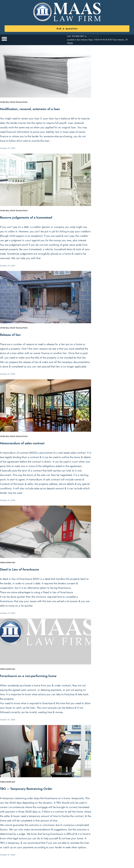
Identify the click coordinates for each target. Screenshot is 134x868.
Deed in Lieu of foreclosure (19, 570)
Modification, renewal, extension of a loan (30, 109)
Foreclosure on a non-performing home (28, 676)
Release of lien (10, 335)
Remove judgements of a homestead (26, 218)
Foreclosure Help (8, 563)
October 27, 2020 (8, 148)
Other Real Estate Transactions (14, 102)
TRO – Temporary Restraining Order (26, 789)
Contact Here (93, 36)
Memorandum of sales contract (22, 443)
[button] (4, 39)
